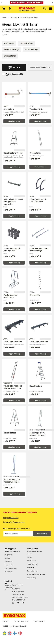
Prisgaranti (8, 555)
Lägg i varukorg (14, 121)
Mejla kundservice (11, 518)
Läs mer (5, 34)
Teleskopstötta (36, 109)
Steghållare (9, 109)
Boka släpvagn (32, 571)
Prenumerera (42, 534)
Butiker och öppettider (12, 551)
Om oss (7, 558)
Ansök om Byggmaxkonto (36, 574)
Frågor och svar (32, 564)
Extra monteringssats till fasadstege (39, 250)
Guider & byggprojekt (8, 588)
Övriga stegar (10, 56)
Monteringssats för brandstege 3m (38, 200)
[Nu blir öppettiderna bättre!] (27, 3)
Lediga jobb (9, 565)
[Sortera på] (40, 67)
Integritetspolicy (39, 621)
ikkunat (35, 29)
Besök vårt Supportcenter (14, 522)
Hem (4, 17)
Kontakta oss (32, 561)
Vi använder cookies (22, 621)
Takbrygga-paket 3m (13, 342)
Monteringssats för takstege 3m (12, 250)
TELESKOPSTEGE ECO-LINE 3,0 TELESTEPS (13, 387)
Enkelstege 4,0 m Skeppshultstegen (37, 434)
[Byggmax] (27, 9)
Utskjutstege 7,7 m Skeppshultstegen (12, 481)
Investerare (8, 561)
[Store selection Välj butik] (10, 9)
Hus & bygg (13, 17)
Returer (30, 557)
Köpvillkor (31, 568)
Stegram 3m (35, 295)
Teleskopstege (31, 50)
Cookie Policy (32, 578)
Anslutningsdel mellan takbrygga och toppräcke (13, 202)
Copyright (6, 621)
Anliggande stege (12, 50)
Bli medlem (9, 572)
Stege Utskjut (35, 153)
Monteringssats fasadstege (10, 296)
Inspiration (8, 582)
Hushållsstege (36, 386)
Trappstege (9, 43)
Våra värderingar (11, 568)
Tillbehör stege (26, 43)
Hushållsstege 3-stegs (13, 153)
